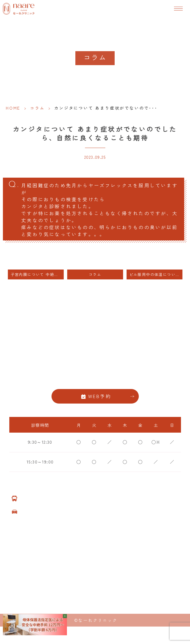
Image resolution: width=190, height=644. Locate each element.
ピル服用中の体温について (155, 274)
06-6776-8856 (95, 378)
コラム (37, 108)
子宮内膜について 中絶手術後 (37, 274)
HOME (13, 108)
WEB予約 (100, 396)
